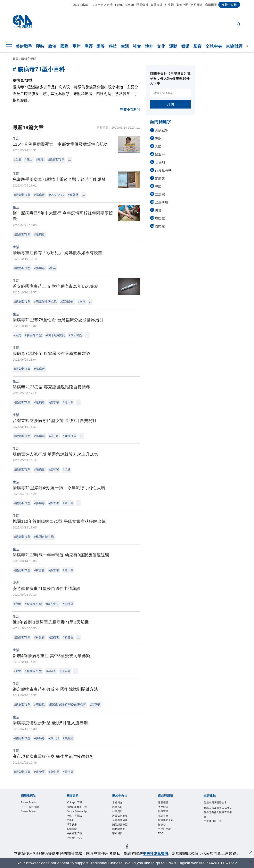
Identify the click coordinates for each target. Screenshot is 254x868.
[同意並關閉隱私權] (251, 853)
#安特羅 (68, 604)
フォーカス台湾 (102, 5)
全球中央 (214, 46)
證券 (101, 46)
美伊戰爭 (24, 46)
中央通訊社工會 (216, 830)
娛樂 (185, 46)
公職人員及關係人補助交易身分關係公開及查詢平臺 (218, 819)
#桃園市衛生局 (44, 537)
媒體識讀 (157, 5)
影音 (198, 46)
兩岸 (77, 46)
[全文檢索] (239, 25)
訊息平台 (165, 819)
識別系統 (120, 808)
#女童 (17, 160)
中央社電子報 (77, 846)
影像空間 (182, 5)
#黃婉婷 (68, 738)
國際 (64, 46)
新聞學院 (74, 841)
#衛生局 (54, 772)
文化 (161, 46)
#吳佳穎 (68, 772)
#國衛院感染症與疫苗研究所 (67, 705)
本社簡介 (120, 803)
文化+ (71, 830)
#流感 (67, 470)
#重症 (40, 160)
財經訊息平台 (169, 824)
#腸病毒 (40, 195)
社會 (137, 46)
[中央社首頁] (22, 23)
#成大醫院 (75, 335)
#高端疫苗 (67, 302)
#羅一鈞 (68, 402)
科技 (113, 46)
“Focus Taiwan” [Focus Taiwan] (221, 863)
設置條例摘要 (123, 819)
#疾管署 (54, 402)
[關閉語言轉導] (251, 863)
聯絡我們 (120, 841)
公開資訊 (120, 814)
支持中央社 (229, 5)
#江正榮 (95, 705)
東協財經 (234, 46)
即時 (40, 46)
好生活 (170, 5)
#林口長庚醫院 (55, 335)
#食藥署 (73, 195)
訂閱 (170, 104)
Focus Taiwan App (78, 817)
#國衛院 (40, 705)
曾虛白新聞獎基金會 (218, 806)
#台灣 (17, 335)
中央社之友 (167, 835)
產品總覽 (165, 803)
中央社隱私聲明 (156, 853)
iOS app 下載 (77, 803)
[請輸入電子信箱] (171, 93)
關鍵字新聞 (29, 59)
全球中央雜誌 (77, 824)
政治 (52, 46)
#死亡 (29, 160)
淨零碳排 (142, 5)
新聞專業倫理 (123, 824)
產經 (89, 46)
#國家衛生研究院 (46, 302)
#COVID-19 (56, 195)
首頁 (16, 59)
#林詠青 (40, 570)
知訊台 (163, 830)
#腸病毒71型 (56, 160)
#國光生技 (52, 604)
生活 (125, 46)
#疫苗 (52, 268)
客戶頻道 (197, 5)
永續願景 (211, 5)
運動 (173, 46)
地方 (149, 46)
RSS (162, 841)
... (70, 160)
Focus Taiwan (80, 5)
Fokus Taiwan (125, 5)
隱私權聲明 (121, 835)
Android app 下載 (81, 808)
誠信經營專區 (123, 830)
